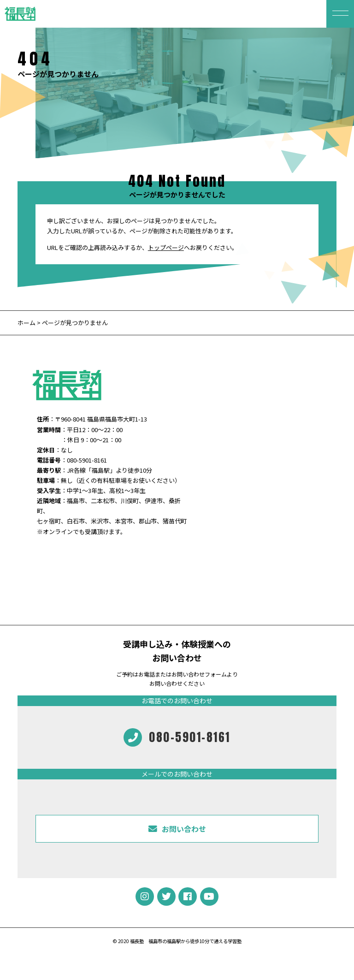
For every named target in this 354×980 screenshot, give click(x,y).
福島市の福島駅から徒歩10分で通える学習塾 (195, 941)
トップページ (166, 247)
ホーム (27, 323)
